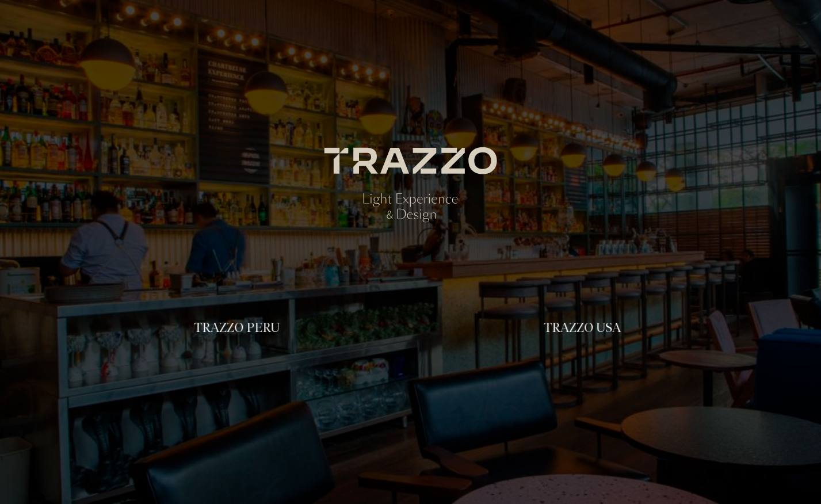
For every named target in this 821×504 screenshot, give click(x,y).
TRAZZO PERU (236, 328)
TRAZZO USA (581, 328)
